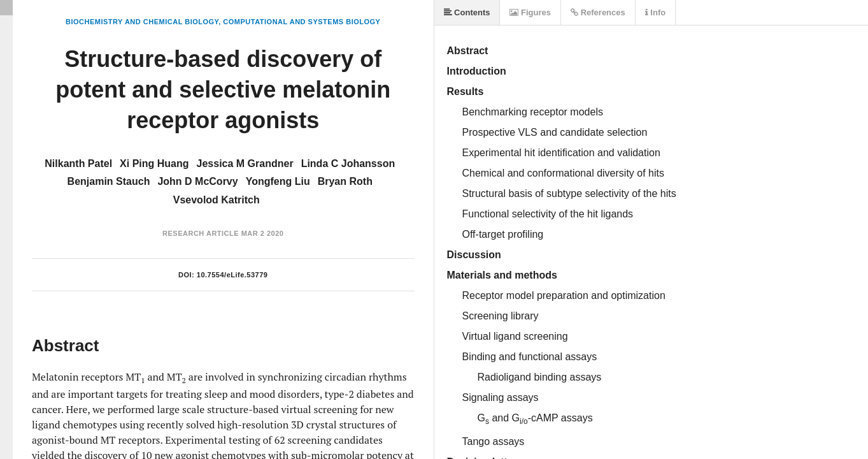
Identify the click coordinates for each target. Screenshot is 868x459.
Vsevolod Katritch (217, 200)
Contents (467, 12)
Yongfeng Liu (278, 181)
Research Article (201, 233)
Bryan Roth (345, 181)
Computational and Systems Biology (302, 22)
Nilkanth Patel (78, 164)
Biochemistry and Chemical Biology (142, 22)
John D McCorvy (197, 181)
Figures (530, 12)
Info (655, 12)
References (598, 12)
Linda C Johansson (348, 164)
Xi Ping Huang (154, 164)
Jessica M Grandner (245, 164)
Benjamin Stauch (109, 181)
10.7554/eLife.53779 (232, 275)
